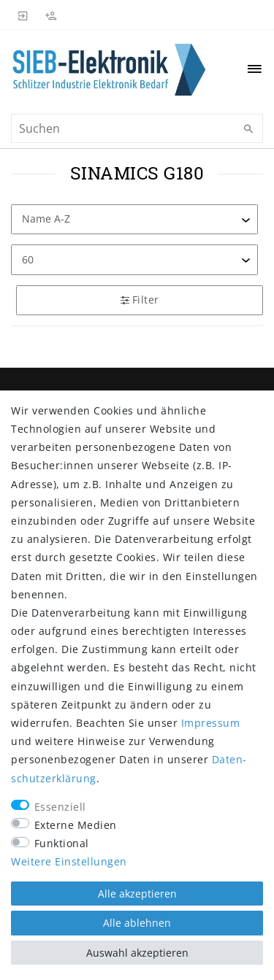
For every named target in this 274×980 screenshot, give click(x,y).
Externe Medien (76, 825)
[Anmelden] (23, 15)
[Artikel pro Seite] (134, 259)
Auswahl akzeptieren (137, 953)
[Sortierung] (134, 219)
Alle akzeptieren (137, 894)
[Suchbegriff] (137, 128)
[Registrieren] (51, 15)
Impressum (211, 723)
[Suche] (248, 129)
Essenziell (60, 807)
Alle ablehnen (137, 923)
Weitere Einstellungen (69, 861)
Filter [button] (140, 300)
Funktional (62, 843)
